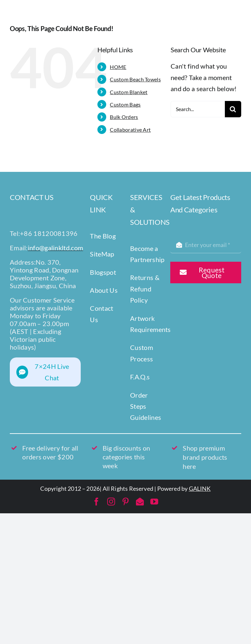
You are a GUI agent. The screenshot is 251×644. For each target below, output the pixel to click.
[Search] (233, 109)
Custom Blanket (129, 92)
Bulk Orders (124, 117)
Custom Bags (125, 104)
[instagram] (111, 502)
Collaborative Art (130, 130)
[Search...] (198, 109)
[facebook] (96, 502)
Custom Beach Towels (135, 79)
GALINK (200, 488)
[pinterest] (125, 502)
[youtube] (154, 502)
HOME (118, 67)
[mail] (140, 502)
